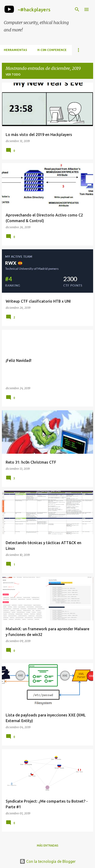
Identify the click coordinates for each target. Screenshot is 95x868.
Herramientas (15, 50)
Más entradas (48, 845)
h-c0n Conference (52, 50)
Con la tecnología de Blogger (48, 861)
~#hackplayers (34, 10)
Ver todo (13, 74)
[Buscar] (77, 9)
